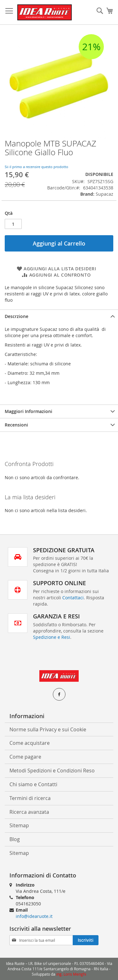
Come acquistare (30, 743)
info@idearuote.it (34, 916)
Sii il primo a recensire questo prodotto (37, 167)
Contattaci (73, 598)
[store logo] (45, 12)
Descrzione (17, 316)
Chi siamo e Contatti (33, 784)
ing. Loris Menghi (71, 974)
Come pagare (25, 757)
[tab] (59, 316)
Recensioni (16, 425)
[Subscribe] (86, 940)
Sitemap (19, 825)
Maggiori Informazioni (28, 411)
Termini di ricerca (30, 798)
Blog (15, 839)
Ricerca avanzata (29, 812)
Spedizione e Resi (52, 637)
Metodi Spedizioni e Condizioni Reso (52, 771)
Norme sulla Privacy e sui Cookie (48, 729)
